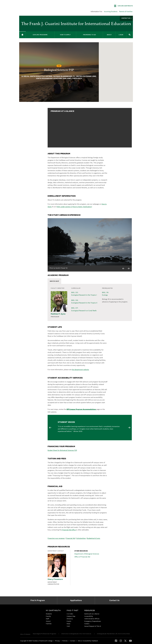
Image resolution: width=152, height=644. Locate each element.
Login (121, 35)
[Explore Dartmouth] (123, 6)
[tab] (54, 281)
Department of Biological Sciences (87, 554)
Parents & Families (126, 12)
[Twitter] (125, 641)
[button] (114, 80)
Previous (50, 428)
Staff (48, 619)
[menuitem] (38, 600)
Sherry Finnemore (55, 579)
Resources (90, 610)
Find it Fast (72, 610)
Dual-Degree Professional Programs (45, 634)
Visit (68, 626)
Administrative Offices (92, 619)
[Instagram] (121, 641)
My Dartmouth (53, 610)
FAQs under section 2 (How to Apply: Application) (74, 207)
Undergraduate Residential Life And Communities (113, 634)
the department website (80, 370)
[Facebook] (116, 641)
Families (49, 624)
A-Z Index (70, 614)
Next (129, 428)
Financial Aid (71, 538)
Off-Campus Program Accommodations (81, 409)
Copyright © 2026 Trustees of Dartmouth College (36, 641)
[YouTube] (130, 641)
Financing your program (56, 538)
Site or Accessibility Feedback (88, 641)
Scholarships (81, 538)
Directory (70, 619)
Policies (65, 641)
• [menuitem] (54, 641)
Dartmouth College (35, 6)
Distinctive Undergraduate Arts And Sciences (77, 634)
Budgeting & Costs (94, 538)
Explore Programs (40, 35)
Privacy (57, 641)
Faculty (48, 616)
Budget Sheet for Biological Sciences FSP (62, 450)
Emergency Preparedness (93, 621)
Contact (73, 641)
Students (49, 614)
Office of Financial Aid (82, 557)
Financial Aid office (69, 530)
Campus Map (71, 616)
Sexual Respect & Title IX (93, 626)
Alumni (48, 621)
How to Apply (65, 35)
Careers (87, 624)
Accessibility (89, 616)
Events (69, 621)
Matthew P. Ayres (58, 314)
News (68, 624)
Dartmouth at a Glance (92, 614)
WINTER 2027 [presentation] (54, 281)
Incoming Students (111, 12)
